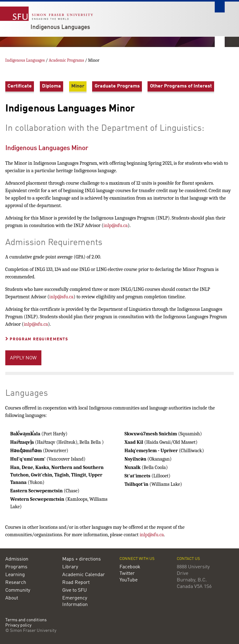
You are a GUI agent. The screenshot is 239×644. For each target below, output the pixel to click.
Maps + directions (82, 559)
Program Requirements (37, 339)
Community (18, 590)
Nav (220, 42)
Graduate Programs (117, 86)
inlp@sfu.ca (116, 225)
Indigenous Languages (60, 27)
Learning (15, 575)
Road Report (76, 583)
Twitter (127, 574)
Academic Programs (67, 60)
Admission (17, 559)
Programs (16, 567)
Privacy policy (18, 625)
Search (220, 7)
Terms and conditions (26, 620)
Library (70, 567)
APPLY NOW (23, 358)
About (12, 598)
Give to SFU (75, 590)
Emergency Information (75, 601)
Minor (78, 86)
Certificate (20, 86)
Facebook (130, 567)
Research (16, 583)
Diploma (52, 86)
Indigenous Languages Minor (47, 148)
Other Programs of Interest (181, 86)
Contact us (188, 559)
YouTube (129, 580)
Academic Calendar (84, 575)
